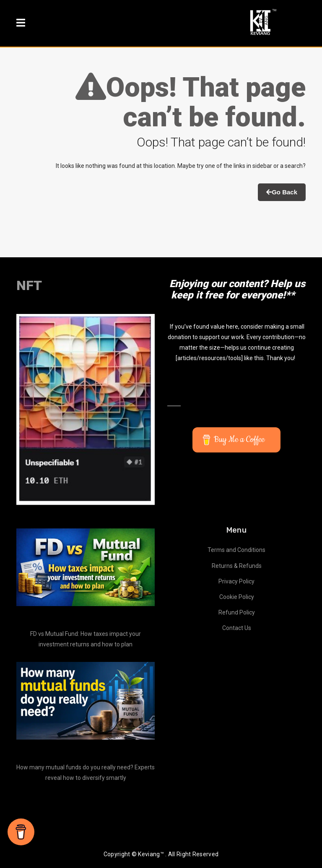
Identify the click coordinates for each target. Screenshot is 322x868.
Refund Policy (237, 612)
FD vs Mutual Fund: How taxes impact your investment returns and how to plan (86, 639)
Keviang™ (151, 854)
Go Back (282, 192)
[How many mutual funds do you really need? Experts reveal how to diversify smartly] (86, 701)
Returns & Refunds (237, 566)
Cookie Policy (237, 597)
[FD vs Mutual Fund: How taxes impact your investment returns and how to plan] (86, 567)
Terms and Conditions (236, 550)
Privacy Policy (236, 581)
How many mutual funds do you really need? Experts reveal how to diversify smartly (86, 773)
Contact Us (237, 628)
